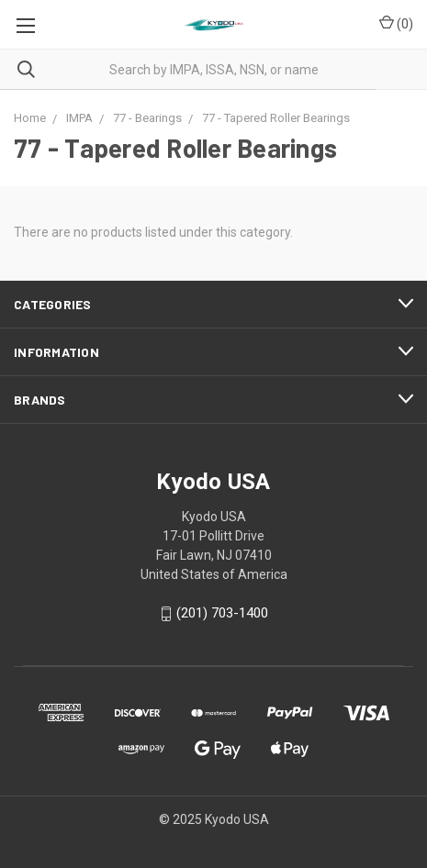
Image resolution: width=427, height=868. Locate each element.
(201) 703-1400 (222, 614)
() (396, 23)
